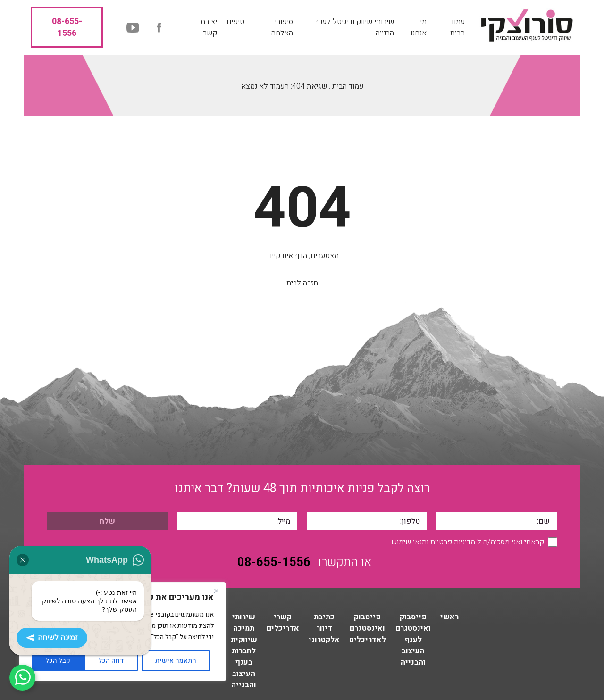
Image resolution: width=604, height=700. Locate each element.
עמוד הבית (457, 27)
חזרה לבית (302, 283)
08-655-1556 (67, 27)
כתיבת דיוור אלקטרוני (324, 628)
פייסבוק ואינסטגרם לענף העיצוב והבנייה (413, 640)
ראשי (449, 617)
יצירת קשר (209, 27)
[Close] (216, 591)
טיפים (235, 22)
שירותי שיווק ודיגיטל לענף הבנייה (355, 27)
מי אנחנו (419, 27)
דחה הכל (111, 661)
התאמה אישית (176, 661)
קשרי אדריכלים (283, 623)
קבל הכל (58, 661)
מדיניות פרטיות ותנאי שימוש (433, 542)
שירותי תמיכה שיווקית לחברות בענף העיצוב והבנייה (244, 651)
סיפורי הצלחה (282, 27)
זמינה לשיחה (52, 638)
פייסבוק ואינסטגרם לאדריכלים (368, 628)
